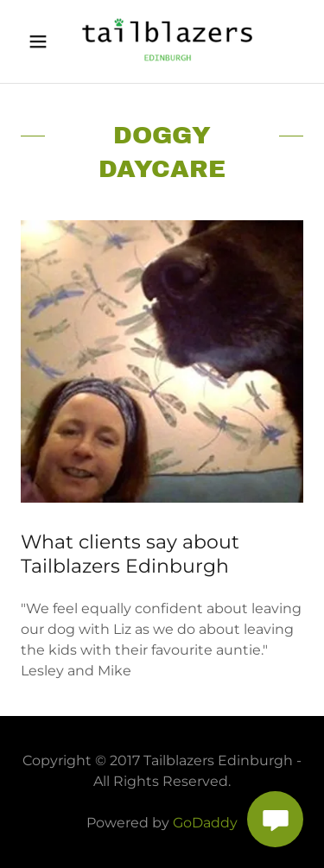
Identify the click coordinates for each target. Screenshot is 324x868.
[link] (162, 41)
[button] (42, 41)
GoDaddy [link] (205, 823)
